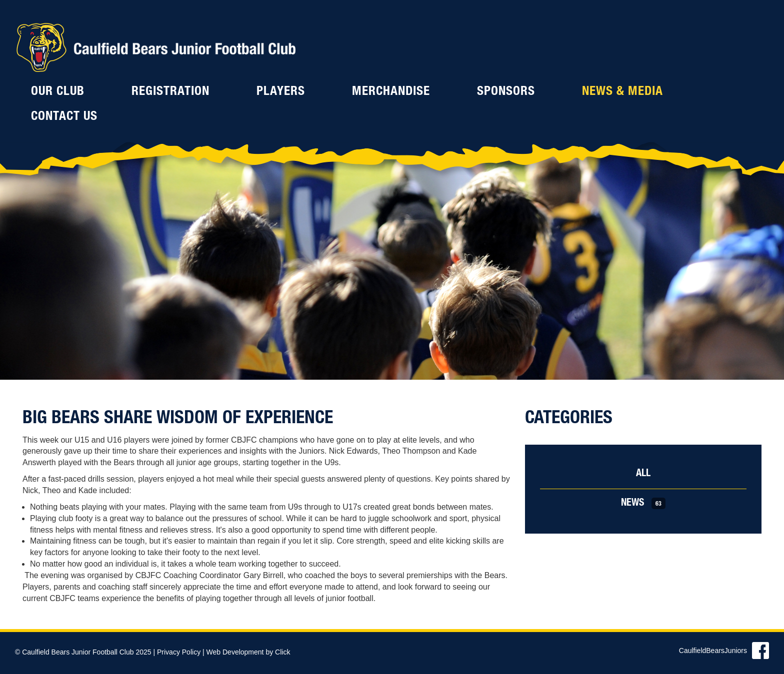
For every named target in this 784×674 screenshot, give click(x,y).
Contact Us (64, 117)
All (643, 474)
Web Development (235, 652)
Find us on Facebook (760, 651)
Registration (170, 92)
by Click (278, 652)
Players (281, 92)
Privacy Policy (179, 652)
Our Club (58, 92)
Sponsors (506, 92)
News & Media (622, 92)
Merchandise (391, 92)
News (643, 503)
